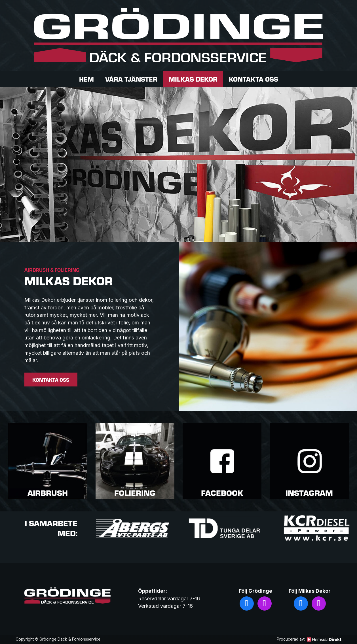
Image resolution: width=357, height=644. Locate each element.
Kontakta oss (254, 79)
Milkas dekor (193, 79)
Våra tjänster (131, 79)
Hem (86, 79)
